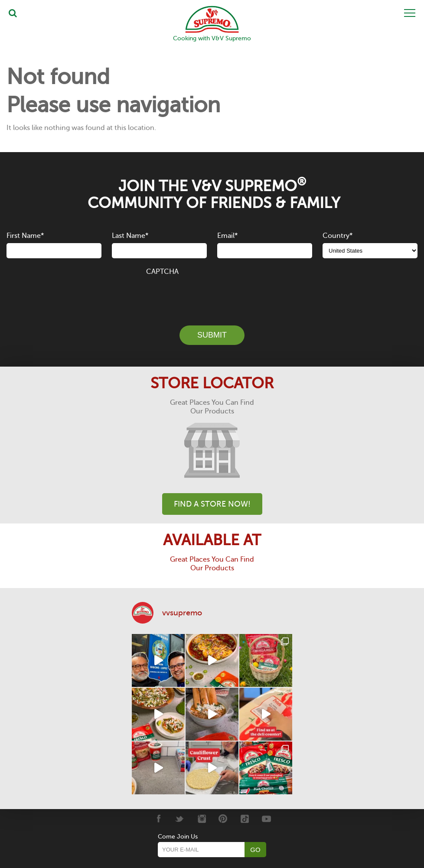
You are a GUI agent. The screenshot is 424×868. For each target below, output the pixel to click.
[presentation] (212, 296)
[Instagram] (201, 819)
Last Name (130, 236)
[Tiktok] (245, 819)
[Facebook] (158, 819)
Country (338, 236)
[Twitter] (180, 819)
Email (227, 236)
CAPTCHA (162, 272)
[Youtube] (266, 819)
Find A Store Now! (212, 504)
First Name (25, 236)
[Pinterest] (223, 819)
